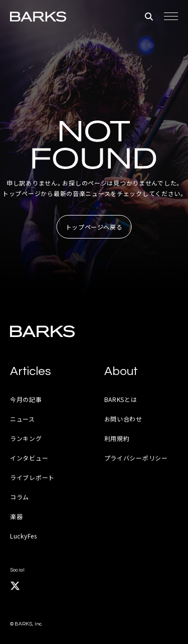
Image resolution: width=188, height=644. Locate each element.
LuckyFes (24, 536)
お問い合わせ (123, 419)
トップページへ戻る (94, 227)
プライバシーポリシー (136, 458)
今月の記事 (26, 399)
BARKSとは (121, 399)
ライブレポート (32, 477)
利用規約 (117, 438)
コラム (20, 497)
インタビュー (29, 458)
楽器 (16, 516)
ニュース (23, 419)
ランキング (26, 438)
